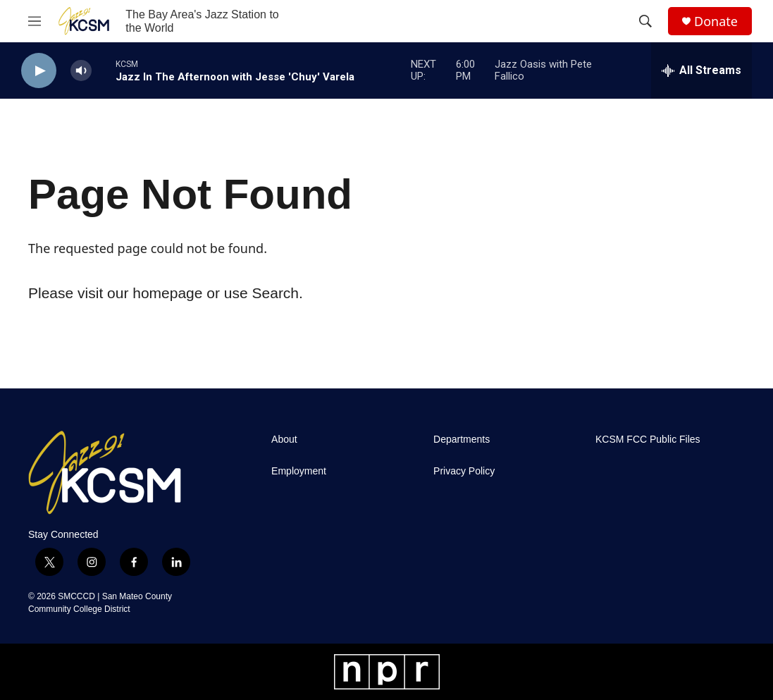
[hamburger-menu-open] (35, 21)
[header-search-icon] (645, 21)
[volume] (81, 71)
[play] (39, 71)
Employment (299, 471)
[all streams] (701, 70)
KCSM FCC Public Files (648, 440)
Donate (716, 22)
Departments (462, 440)
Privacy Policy (464, 471)
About (284, 440)
